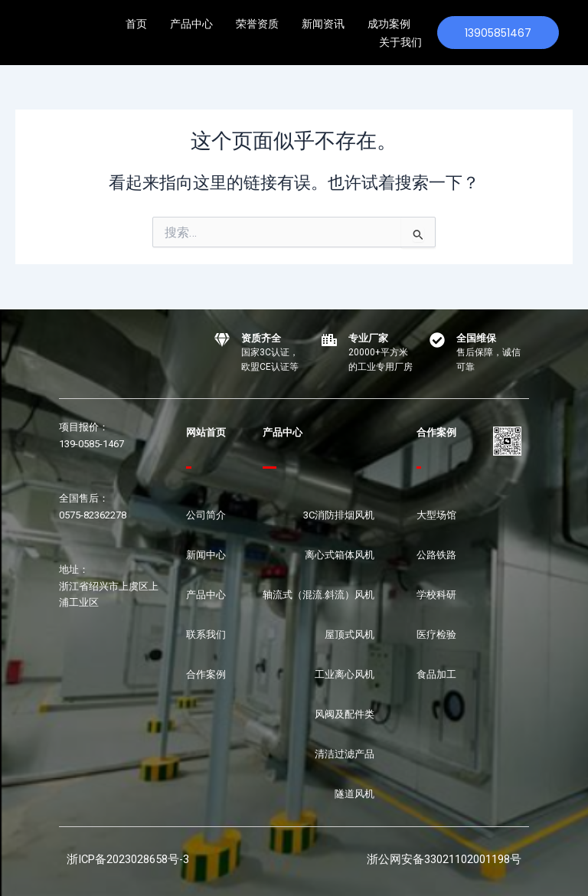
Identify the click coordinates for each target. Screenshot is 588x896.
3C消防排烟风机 (339, 515)
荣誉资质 (257, 24)
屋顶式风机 (350, 634)
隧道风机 (354, 794)
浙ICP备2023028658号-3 (128, 859)
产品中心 (191, 24)
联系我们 (206, 634)
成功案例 (389, 24)
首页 (136, 24)
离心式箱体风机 (340, 555)
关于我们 (400, 42)
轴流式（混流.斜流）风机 (318, 595)
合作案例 (206, 674)
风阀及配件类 (345, 714)
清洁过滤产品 (345, 754)
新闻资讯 (323, 24)
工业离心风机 (345, 674)
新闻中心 (206, 555)
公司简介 (206, 515)
